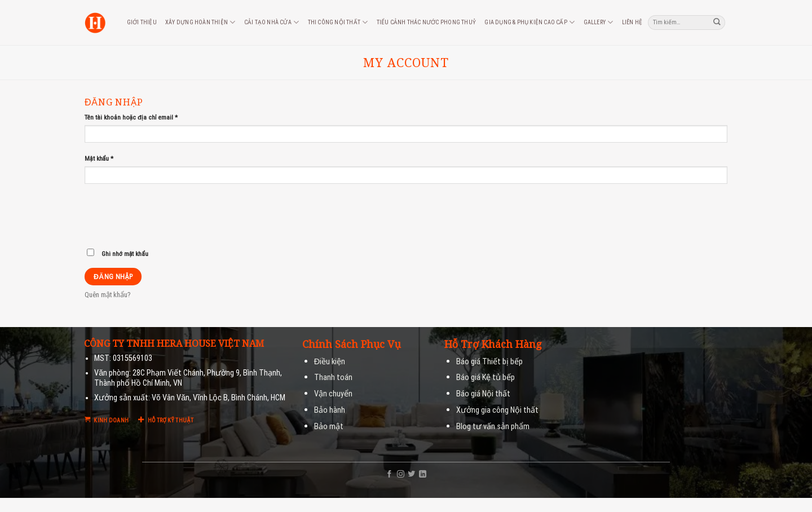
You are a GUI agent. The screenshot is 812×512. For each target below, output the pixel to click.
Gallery (599, 22)
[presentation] (161, 219)
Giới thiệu (142, 22)
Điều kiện (330, 362)
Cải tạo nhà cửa (272, 22)
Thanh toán (333, 378)
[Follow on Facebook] (389, 475)
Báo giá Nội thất (483, 394)
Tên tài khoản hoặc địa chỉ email (131, 117)
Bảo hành (330, 410)
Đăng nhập (113, 277)
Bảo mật (329, 427)
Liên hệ (632, 22)
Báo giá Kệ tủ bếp (486, 378)
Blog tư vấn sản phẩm (493, 427)
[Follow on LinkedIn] (423, 475)
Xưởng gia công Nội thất (497, 410)
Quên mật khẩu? (108, 295)
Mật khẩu (99, 158)
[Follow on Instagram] (401, 475)
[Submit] (717, 22)
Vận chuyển (333, 394)
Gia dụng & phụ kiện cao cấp (529, 22)
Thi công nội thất (338, 22)
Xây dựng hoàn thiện (200, 22)
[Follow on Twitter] (411, 475)
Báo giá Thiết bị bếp (489, 362)
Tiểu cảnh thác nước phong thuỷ (426, 22)
